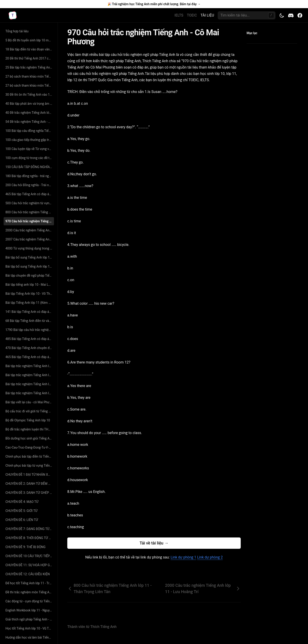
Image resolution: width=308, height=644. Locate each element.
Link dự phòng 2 (210, 557)
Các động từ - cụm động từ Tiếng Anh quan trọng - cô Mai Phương (30, 601)
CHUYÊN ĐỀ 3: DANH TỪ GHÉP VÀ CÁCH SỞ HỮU (30, 493)
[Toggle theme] (282, 15)
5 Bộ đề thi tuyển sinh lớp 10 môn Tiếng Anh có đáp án (30, 40)
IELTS (179, 15)
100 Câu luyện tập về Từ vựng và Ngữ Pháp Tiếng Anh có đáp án (30, 149)
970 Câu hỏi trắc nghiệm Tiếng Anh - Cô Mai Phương (30, 221)
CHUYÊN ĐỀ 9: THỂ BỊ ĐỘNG (26, 547)
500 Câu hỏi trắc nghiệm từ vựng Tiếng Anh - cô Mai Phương (30, 203)
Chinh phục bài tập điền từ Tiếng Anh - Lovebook (30, 456)
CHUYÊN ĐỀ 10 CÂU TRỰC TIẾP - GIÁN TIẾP (30, 556)
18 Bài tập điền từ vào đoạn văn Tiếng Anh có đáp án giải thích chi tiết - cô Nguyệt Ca (30, 49)
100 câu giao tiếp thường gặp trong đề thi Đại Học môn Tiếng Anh (30, 140)
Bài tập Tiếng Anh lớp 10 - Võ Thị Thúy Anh (30, 294)
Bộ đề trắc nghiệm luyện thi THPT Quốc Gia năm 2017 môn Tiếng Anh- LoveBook (30, 429)
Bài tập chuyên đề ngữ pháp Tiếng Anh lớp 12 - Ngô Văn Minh (30, 276)
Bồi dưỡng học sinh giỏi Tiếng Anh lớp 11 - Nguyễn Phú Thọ (30, 438)
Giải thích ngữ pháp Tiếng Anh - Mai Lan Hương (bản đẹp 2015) (30, 619)
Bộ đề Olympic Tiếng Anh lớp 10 (28, 420)
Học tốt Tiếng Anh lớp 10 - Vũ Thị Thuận (30, 628)
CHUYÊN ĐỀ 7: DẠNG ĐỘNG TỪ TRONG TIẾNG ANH (30, 529)
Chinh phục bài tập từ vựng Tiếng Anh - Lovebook (30, 466)
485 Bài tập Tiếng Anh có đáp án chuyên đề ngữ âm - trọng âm (30, 339)
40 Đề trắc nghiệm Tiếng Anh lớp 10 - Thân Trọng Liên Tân (30, 113)
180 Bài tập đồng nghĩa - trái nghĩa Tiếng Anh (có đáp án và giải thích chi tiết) (30, 176)
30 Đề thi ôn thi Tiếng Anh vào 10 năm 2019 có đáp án (30, 95)
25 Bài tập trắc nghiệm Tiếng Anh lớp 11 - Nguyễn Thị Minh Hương (30, 67)
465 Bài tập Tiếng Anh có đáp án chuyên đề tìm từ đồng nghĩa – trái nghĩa (30, 194)
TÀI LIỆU (207, 15)
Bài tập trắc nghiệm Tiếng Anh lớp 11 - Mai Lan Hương (30, 384)
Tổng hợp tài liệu (17, 31)
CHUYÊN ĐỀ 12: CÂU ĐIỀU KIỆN (28, 574)
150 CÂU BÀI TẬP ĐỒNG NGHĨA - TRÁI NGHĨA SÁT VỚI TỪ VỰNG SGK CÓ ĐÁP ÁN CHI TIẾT (30, 167)
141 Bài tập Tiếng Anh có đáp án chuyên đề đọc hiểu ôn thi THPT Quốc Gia (30, 312)
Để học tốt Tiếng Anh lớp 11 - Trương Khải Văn (30, 583)
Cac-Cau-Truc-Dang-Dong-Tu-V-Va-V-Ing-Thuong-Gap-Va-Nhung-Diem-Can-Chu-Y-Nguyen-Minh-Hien (30, 447)
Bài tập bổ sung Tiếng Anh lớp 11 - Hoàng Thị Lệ (30, 266)
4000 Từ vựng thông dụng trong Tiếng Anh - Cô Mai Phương (30, 248)
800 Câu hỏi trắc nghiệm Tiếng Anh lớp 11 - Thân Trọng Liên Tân (30, 212)
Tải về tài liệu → (154, 543)
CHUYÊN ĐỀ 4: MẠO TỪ (22, 502)
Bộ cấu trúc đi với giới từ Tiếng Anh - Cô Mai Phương (30, 411)
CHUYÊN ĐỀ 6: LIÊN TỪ (22, 520)
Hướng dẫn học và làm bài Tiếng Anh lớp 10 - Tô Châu (30, 637)
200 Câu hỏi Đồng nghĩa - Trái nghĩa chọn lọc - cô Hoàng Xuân (30, 185)
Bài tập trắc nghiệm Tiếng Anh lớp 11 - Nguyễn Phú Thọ (30, 393)
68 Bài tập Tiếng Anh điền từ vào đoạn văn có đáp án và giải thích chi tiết (30, 321)
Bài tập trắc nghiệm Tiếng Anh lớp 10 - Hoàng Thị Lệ (30, 366)
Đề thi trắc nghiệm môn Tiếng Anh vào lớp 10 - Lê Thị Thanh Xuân (30, 592)
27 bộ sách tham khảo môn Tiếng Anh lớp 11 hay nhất (30, 76)
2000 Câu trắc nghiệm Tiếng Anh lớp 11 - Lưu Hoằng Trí (30, 230)
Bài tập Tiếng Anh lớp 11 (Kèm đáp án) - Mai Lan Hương (30, 303)
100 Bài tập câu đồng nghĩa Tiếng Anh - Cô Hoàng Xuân (30, 131)
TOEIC (192, 15)
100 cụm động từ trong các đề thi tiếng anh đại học (30, 158)
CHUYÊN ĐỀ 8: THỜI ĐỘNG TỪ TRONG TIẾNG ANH (30, 538)
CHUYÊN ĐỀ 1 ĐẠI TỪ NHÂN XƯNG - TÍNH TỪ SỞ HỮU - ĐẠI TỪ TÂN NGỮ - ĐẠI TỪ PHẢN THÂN (30, 475)
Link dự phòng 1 (183, 557)
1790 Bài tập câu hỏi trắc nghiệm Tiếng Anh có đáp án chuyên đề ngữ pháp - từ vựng (30, 330)
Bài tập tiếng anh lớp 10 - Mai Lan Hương (30, 285)
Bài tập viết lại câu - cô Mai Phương (30, 402)
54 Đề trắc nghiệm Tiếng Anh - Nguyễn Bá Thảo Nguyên (30, 122)
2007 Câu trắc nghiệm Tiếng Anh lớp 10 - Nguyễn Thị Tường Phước (30, 239)
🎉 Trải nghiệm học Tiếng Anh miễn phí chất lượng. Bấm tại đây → (154, 4)
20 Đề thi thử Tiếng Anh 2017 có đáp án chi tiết (30, 58)
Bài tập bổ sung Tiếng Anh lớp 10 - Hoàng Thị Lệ (30, 257)
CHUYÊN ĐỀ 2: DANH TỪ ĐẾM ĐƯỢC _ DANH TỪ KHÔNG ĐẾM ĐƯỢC (30, 484)
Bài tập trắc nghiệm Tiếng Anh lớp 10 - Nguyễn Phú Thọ (30, 375)
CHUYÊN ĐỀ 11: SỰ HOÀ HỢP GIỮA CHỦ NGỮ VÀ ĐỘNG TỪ (30, 565)
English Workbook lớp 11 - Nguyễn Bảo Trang (30, 610)
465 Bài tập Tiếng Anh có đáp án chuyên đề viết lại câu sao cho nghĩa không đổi (30, 357)
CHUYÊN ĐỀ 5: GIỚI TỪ (21, 511)
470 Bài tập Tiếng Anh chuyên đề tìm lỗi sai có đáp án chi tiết (30, 348)
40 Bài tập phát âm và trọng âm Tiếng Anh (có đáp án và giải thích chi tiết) (30, 104)
